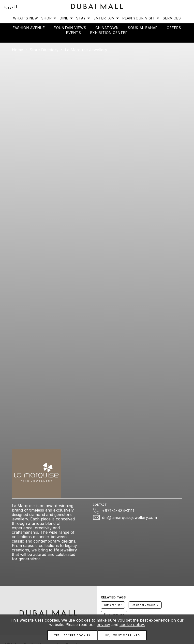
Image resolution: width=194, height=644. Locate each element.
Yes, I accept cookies (72, 635)
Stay (83, 18)
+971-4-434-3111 (118, 511)
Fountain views (70, 28)
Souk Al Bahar (143, 28)
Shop (49, 18)
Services (172, 18)
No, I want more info (122, 635)
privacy (103, 625)
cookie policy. (132, 625)
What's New (26, 18)
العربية (10, 7)
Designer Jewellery (145, 605)
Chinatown (107, 28)
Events (74, 33)
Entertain (106, 18)
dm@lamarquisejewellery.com (129, 517)
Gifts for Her (113, 605)
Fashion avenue (29, 28)
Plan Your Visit (141, 18)
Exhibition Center (109, 33)
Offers (174, 28)
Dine (66, 18)
